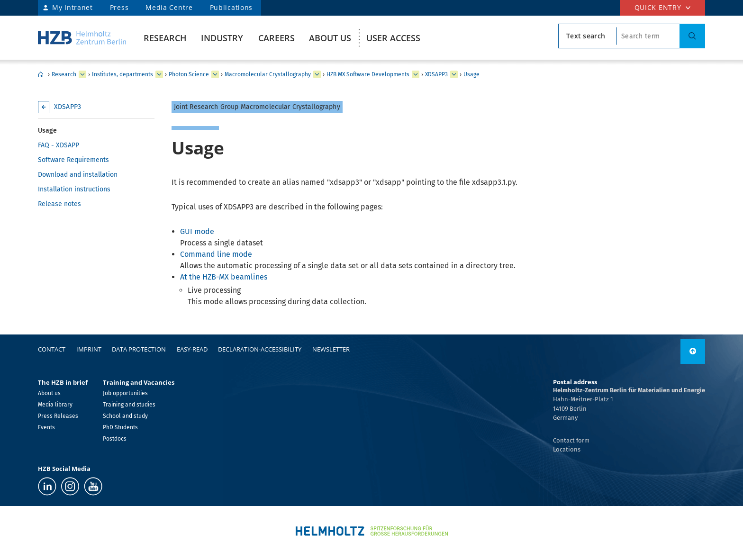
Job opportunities (125, 393)
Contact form (571, 440)
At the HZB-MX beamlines (224, 277)
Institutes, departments (122, 74)
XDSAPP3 (436, 74)
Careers (276, 38)
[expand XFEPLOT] (454, 74)
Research (165, 38)
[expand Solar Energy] (215, 74)
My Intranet (72, 7)
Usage (471, 74)
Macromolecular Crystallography (268, 74)
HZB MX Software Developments (368, 74)
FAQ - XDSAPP (59, 145)
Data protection (139, 349)
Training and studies (129, 405)
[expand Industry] (82, 74)
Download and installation (78, 175)
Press (119, 7)
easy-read (192, 349)
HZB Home (41, 74)
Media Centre (169, 7)
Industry (222, 38)
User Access (393, 38)
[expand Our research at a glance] (159, 74)
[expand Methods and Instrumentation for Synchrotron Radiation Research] (317, 74)
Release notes (59, 204)
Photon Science (189, 74)
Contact (52, 349)
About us (330, 38)
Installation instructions (74, 189)
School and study (125, 416)
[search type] (588, 36)
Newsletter (331, 349)
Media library (55, 405)
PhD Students (120, 427)
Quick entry (658, 7)
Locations (567, 449)
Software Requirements (73, 160)
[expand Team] (416, 74)
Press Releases (58, 416)
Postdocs (115, 439)
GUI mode (197, 231)
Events (46, 427)
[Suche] (692, 36)
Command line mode (216, 254)
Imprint (89, 349)
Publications (231, 7)
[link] (693, 352)
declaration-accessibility (260, 349)
